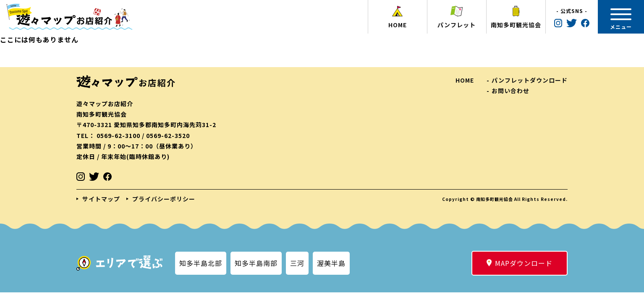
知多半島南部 (256, 263)
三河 (297, 263)
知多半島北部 (201, 263)
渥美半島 (331, 263)
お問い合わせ (510, 91)
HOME (465, 80)
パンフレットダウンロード (530, 80)
